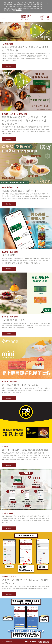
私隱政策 (19, 10)
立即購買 (9, 66)
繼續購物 (9, 465)
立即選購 (9, 139)
